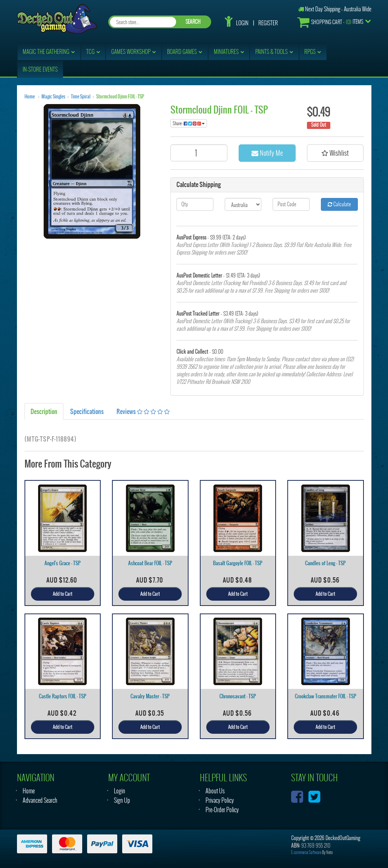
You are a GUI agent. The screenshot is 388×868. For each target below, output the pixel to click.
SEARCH (193, 22)
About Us (215, 791)
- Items (330, 22)
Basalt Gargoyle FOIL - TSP (238, 563)
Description (44, 411)
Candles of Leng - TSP (325, 563)
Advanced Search (40, 800)
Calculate (339, 204)
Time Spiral (81, 97)
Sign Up (122, 800)
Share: (189, 123)
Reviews (143, 411)
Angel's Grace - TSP (63, 563)
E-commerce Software (306, 852)
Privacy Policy (220, 800)
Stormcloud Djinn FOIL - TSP (120, 97)
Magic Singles (53, 97)
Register (268, 23)
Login (242, 23)
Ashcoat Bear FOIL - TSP (150, 563)
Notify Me (267, 153)
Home (30, 97)
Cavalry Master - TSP (150, 696)
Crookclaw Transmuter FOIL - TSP (326, 696)
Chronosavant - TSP (238, 696)
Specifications (87, 411)
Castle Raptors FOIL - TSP (63, 696)
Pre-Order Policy (222, 810)
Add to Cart (63, 594)
